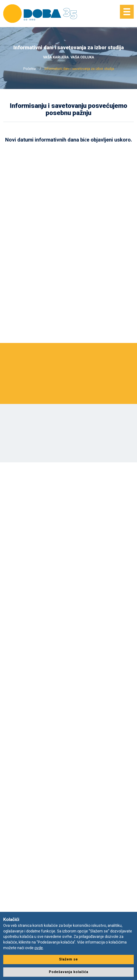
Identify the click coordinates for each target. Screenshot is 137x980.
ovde (39, 948)
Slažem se (68, 959)
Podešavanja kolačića (69, 972)
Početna (29, 69)
